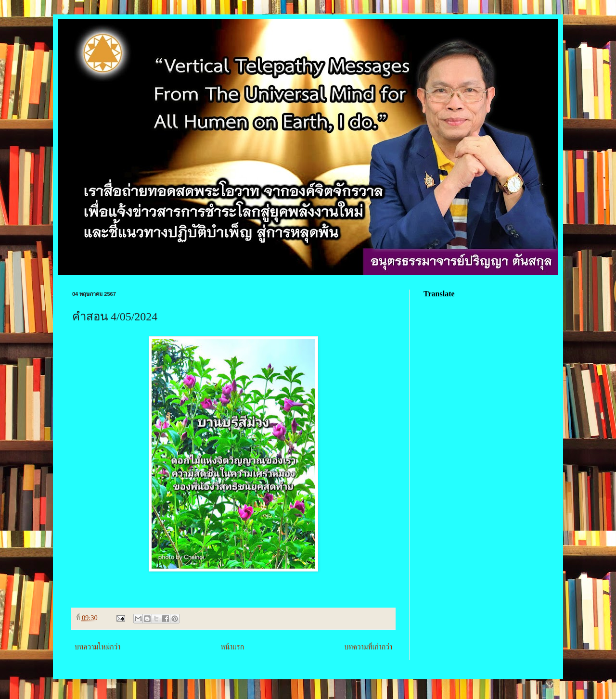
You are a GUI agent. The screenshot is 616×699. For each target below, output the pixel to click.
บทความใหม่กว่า (97, 647)
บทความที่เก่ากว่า (368, 647)
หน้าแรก (232, 647)
